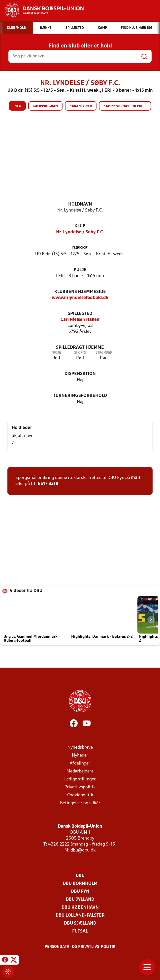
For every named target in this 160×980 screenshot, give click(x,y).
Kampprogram (45, 106)
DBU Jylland (80, 900)
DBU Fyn (80, 892)
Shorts (80, 353)
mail (135, 478)
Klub (80, 226)
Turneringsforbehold (80, 396)
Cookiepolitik (80, 795)
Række (80, 248)
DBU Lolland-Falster (80, 916)
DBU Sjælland (80, 923)
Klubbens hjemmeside (80, 292)
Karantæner (81, 106)
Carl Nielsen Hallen (80, 320)
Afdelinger (80, 763)
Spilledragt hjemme (80, 348)
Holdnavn (80, 204)
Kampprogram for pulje (125, 106)
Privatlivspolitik (80, 787)
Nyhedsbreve (80, 747)
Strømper (104, 353)
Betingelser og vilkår (80, 803)
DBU (80, 876)
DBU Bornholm (80, 884)
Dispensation (80, 374)
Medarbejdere (80, 771)
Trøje (56, 353)
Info (17, 106)
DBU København (80, 908)
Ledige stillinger (80, 779)
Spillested (80, 314)
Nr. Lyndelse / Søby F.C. (80, 232)
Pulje (80, 270)
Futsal (80, 931)
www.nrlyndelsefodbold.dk (80, 298)
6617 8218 (48, 484)
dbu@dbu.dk (83, 850)
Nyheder (80, 755)
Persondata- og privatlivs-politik (80, 947)
